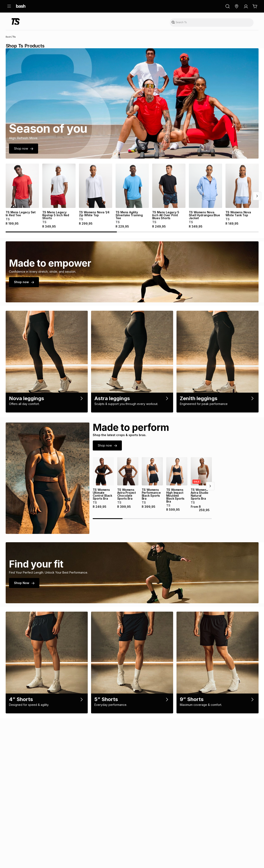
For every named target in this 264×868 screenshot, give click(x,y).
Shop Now (24, 597)
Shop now (24, 148)
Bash (8, 37)
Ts (14, 37)
